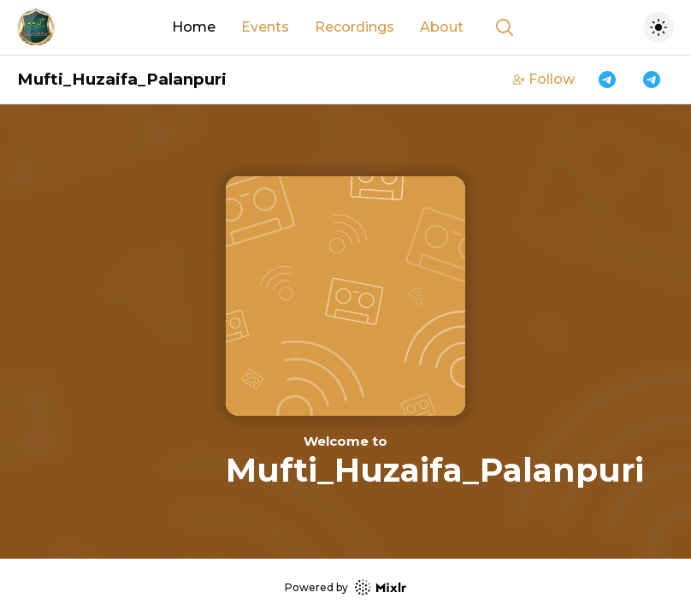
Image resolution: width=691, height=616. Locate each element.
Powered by (345, 587)
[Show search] (505, 27)
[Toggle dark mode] (659, 27)
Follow (544, 79)
